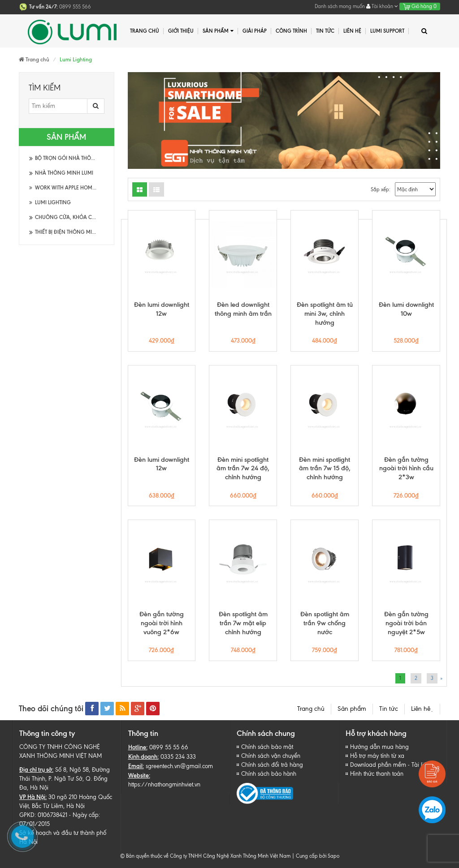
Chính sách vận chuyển (271, 756)
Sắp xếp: (381, 189)
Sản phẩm (218, 31)
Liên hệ (352, 31)
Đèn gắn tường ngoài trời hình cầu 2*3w (406, 468)
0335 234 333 (178, 757)
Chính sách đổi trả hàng (272, 765)
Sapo (333, 856)
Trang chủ (145, 31)
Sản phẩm (352, 709)
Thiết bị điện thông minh (67, 232)
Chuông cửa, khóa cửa (67, 217)
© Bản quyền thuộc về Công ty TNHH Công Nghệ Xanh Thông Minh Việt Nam (205, 856)
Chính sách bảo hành (269, 774)
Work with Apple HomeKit (65, 188)
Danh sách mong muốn (340, 6)
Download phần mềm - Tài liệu (390, 765)
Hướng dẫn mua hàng (379, 747)
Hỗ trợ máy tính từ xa (377, 756)
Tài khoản (382, 6)
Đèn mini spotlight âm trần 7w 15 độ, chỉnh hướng (325, 468)
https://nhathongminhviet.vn (164, 784)
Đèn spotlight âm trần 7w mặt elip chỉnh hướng (243, 623)
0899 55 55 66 (169, 747)
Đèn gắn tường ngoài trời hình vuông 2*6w (162, 623)
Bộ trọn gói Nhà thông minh (74, 158)
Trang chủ (311, 709)
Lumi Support (387, 31)
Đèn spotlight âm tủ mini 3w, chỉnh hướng (325, 314)
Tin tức (325, 31)
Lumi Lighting (50, 202)
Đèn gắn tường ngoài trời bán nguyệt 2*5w (406, 623)
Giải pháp (255, 31)
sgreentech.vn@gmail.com (179, 766)
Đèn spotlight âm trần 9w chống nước (325, 623)
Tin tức (389, 709)
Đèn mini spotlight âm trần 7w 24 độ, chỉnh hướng (243, 468)
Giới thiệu (181, 31)
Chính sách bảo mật (267, 747)
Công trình (291, 31)
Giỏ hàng (420, 6)
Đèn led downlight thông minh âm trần (243, 309)
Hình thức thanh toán (377, 774)
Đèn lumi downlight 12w (162, 309)
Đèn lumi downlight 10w (406, 309)
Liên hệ (422, 709)
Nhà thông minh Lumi (64, 173)
